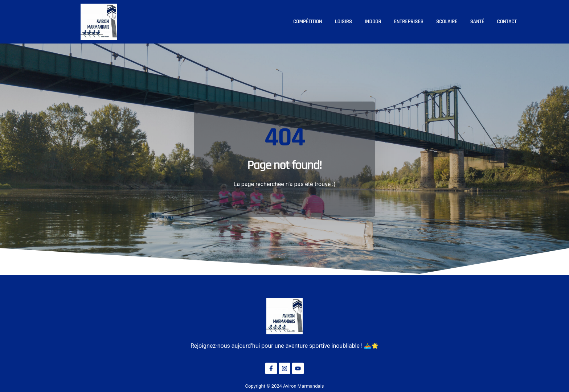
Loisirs (343, 22)
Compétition (308, 22)
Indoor (373, 22)
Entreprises (409, 22)
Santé (477, 22)
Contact (507, 22)
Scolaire (447, 22)
